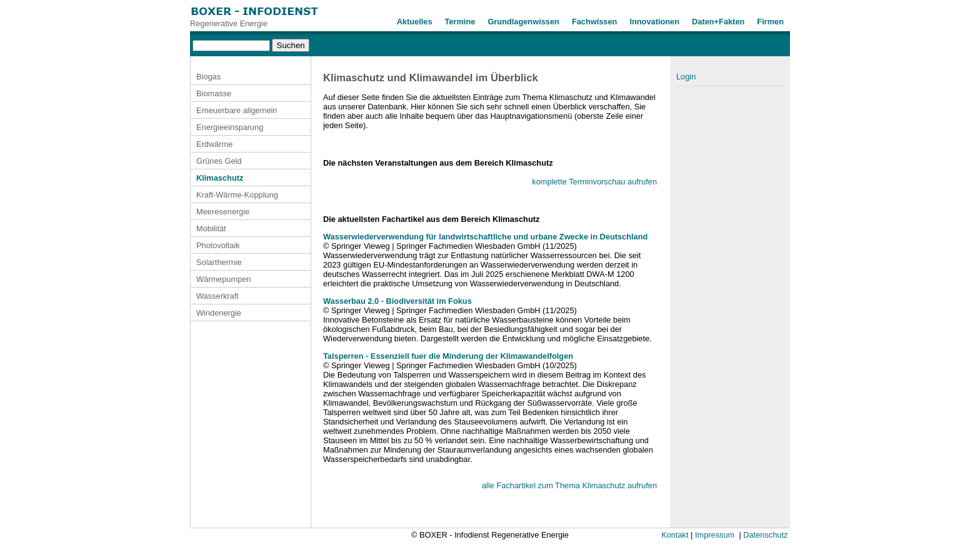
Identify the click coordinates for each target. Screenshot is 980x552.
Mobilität (211, 228)
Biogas (208, 77)
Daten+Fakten (718, 22)
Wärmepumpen (223, 279)
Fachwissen (595, 22)
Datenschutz (765, 535)
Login (686, 77)
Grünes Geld (219, 161)
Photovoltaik (218, 245)
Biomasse (214, 93)
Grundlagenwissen (523, 22)
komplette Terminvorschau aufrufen (594, 182)
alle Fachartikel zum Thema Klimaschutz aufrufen (569, 485)
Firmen (770, 22)
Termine (460, 22)
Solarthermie (219, 262)
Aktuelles (415, 22)
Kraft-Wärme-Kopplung (237, 195)
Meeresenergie (223, 212)
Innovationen (654, 22)
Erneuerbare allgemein (237, 110)
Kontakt (675, 535)
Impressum (715, 535)
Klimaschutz (220, 178)
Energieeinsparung (230, 127)
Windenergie (219, 313)
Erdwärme (214, 144)
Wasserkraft (217, 296)
